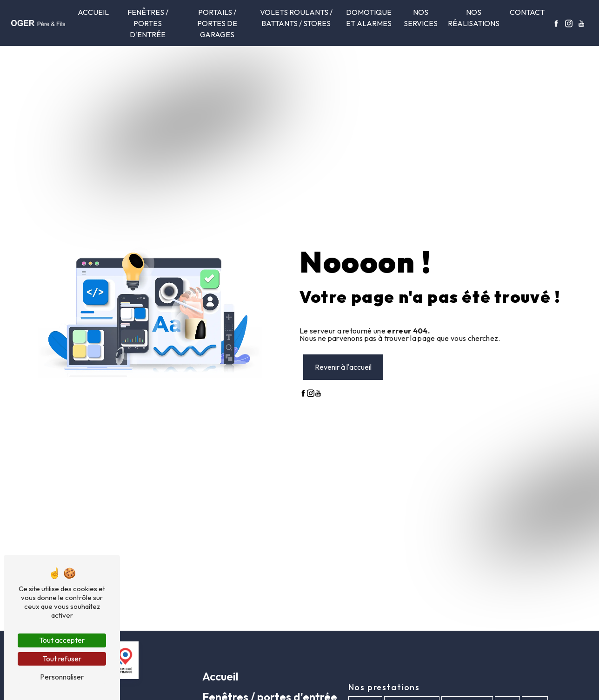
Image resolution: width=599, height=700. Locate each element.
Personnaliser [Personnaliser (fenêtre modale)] (62, 677)
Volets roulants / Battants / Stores (296, 18)
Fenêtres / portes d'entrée (148, 23)
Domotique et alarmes (369, 18)
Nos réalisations (474, 18)
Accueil (93, 12)
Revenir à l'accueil (343, 367)
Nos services (421, 18)
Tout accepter (62, 640)
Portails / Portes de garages (217, 23)
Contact (527, 12)
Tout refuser (62, 659)
